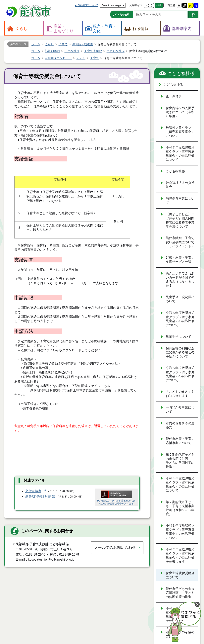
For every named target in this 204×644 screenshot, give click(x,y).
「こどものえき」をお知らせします (180, 394)
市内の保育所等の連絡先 (180, 425)
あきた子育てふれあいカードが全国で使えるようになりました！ (180, 279)
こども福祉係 (181, 74)
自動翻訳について (88, 5)
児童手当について (178, 337)
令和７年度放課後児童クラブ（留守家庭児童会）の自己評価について (180, 153)
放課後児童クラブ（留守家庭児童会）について (180, 132)
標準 (159, 5)
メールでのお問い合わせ (115, 548)
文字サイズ (136, 5)
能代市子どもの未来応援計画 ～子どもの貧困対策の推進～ (180, 593)
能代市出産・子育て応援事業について (180, 441)
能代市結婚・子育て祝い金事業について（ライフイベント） (180, 242)
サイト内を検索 (121, 15)
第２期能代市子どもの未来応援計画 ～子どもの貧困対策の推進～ (180, 461)
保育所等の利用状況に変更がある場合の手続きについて (180, 352)
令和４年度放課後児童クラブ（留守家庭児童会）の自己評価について (180, 484)
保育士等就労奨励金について (180, 575)
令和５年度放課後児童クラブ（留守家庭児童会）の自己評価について (180, 374)
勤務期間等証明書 (38, 496)
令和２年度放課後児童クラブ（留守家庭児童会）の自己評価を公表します (180, 555)
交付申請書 (33, 491)
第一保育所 (174, 96)
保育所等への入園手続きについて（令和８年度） (180, 112)
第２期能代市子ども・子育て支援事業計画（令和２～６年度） (180, 508)
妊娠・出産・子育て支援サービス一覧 (180, 260)
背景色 (171, 5)
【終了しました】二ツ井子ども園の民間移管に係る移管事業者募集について (180, 220)
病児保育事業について (180, 201)
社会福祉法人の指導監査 (180, 185)
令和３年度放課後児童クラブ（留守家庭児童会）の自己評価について (180, 532)
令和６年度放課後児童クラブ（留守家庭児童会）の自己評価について (180, 319)
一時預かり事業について (180, 410)
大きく (149, 5)
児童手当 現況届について (180, 299)
